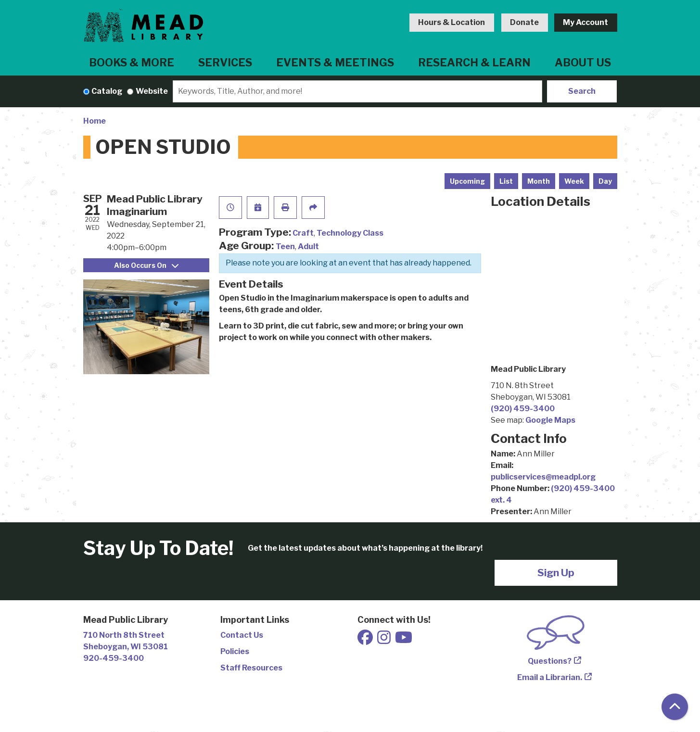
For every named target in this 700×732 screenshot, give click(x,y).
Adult (308, 246)
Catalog (107, 91)
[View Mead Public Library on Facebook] (366, 640)
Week (574, 181)
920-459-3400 (114, 658)
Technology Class (350, 233)
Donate (524, 22)
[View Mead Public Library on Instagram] (385, 640)
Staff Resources (251, 668)
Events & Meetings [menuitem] (335, 63)
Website (152, 91)
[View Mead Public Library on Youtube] (404, 640)
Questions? (550, 661)
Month (539, 181)
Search (582, 91)
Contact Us (242, 635)
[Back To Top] (675, 707)
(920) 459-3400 (523, 409)
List (506, 181)
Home (95, 121)
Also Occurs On (146, 265)
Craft (303, 233)
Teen (285, 246)
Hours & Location (452, 22)
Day (605, 181)
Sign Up (556, 573)
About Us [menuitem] (583, 63)
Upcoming (467, 181)
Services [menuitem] (225, 63)
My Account (585, 22)
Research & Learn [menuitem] (474, 63)
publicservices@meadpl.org (543, 477)
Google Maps (550, 420)
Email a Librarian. (550, 677)
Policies (235, 651)
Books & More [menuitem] (132, 63)
